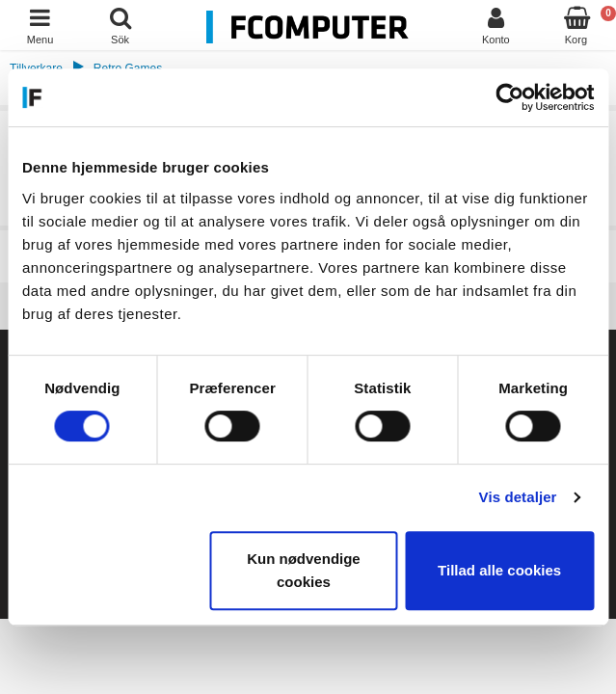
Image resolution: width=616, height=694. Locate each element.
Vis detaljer (518, 497)
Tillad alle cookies (499, 570)
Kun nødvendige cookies (304, 570)
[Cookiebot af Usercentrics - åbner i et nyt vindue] (509, 97)
